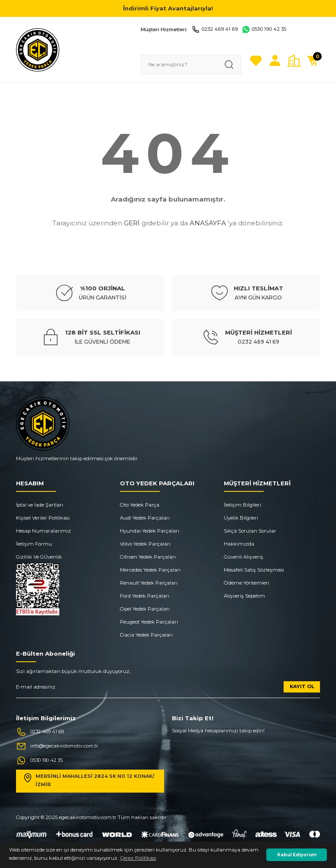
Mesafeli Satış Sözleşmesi (254, 570)
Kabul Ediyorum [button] (297, 855)
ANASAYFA (208, 223)
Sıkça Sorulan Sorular (250, 531)
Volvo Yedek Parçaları (145, 544)
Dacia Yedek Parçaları (146, 635)
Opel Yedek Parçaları (145, 609)
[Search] (191, 65)
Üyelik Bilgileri (241, 518)
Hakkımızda (239, 544)
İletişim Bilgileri (242, 505)
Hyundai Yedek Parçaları (150, 531)
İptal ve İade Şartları (40, 505)
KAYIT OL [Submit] (302, 686)
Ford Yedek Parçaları (145, 596)
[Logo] (38, 49)
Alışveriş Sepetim (244, 596)
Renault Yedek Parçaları (149, 583)
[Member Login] (275, 61)
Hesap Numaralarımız (44, 531)
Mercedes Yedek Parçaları (150, 570)
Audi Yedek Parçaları (145, 518)
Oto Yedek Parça (140, 505)
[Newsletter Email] (168, 690)
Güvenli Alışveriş (244, 557)
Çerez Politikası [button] (138, 858)
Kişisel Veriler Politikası (43, 518)
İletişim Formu (34, 544)
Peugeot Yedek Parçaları (149, 622)
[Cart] (313, 61)
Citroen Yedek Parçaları (148, 557)
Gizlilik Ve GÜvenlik (39, 557)
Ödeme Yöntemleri (247, 583)
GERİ (132, 223)
